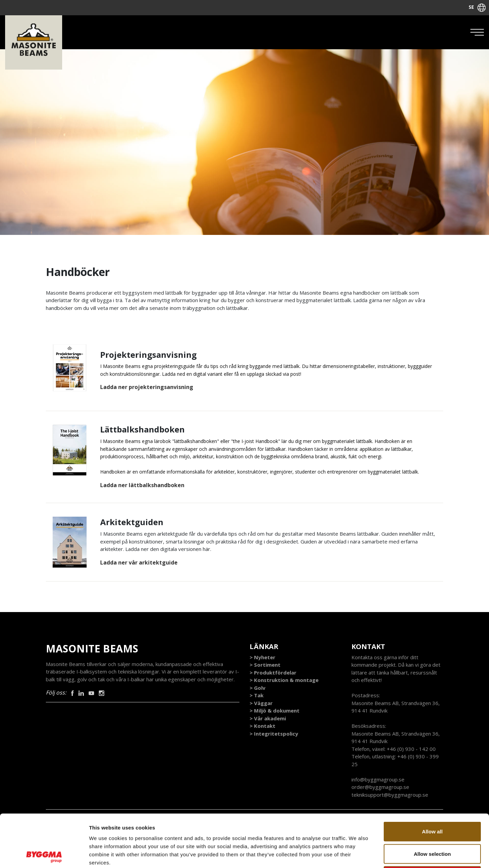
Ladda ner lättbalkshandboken (142, 485)
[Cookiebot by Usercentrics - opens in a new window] (44, 855)
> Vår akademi (268, 718)
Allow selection (432, 801)
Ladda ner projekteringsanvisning (147, 387)
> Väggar (261, 703)
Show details (356, 855)
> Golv (258, 688)
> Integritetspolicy (274, 734)
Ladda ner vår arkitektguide (139, 562)
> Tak (257, 695)
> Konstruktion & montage (284, 680)
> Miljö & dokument (275, 710)
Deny (432, 823)
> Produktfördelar (273, 672)
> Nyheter (262, 657)
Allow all (432, 779)
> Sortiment (265, 665)
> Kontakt (262, 726)
